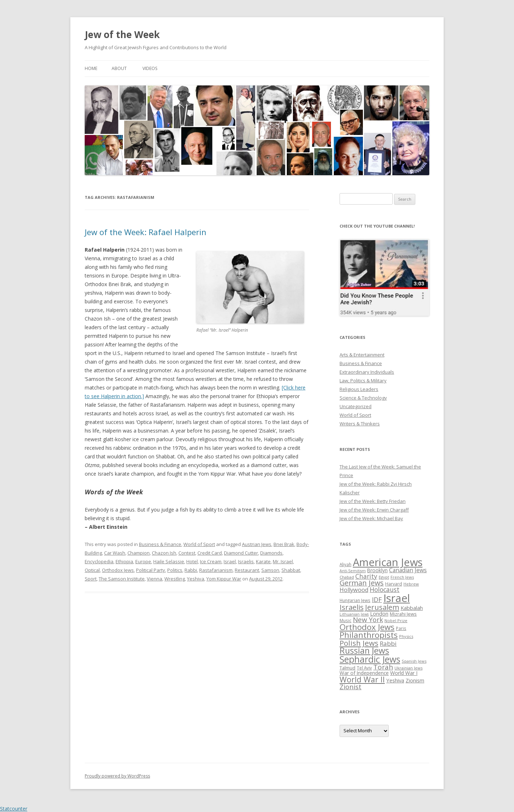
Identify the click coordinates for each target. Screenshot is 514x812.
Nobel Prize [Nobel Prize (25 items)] (396, 620)
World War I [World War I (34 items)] (404, 673)
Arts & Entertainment (362, 355)
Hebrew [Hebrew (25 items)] (411, 584)
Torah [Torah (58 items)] (383, 667)
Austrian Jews (257, 544)
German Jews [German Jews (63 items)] (362, 583)
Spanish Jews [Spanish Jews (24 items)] (414, 661)
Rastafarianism (216, 570)
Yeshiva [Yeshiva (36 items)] (395, 680)
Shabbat (291, 570)
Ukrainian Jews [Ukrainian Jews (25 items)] (408, 668)
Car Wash (115, 553)
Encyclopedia (99, 561)
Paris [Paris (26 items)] (401, 628)
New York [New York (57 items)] (368, 620)
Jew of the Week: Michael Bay (371, 518)
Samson (270, 570)
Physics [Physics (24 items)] (406, 636)
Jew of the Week (122, 34)
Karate (263, 561)
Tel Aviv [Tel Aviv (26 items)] (364, 668)
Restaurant (247, 570)
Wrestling (175, 579)
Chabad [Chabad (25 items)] (347, 577)
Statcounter (14, 809)
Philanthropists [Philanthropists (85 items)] (369, 635)
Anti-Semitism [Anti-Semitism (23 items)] (353, 571)
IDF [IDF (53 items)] (377, 599)
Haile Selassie (169, 561)
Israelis (246, 561)
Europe (143, 561)
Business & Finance (160, 544)
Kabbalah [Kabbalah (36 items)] (412, 608)
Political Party (151, 570)
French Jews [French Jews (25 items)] (402, 577)
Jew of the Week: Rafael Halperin (146, 232)
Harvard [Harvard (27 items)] (394, 584)
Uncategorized (356, 406)
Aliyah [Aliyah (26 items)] (345, 564)
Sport (91, 579)
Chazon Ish (164, 553)
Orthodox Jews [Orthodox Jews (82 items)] (367, 627)
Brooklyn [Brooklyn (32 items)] (377, 570)
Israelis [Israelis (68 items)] (352, 607)
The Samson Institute (122, 579)
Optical (92, 570)
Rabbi (191, 570)
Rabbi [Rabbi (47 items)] (388, 643)
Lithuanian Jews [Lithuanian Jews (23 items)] (354, 614)
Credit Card (210, 553)
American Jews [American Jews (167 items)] (388, 562)
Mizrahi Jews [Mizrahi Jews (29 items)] (403, 614)
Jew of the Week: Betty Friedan (373, 501)
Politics (175, 570)
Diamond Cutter (241, 553)
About (119, 68)
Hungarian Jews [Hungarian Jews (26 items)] (355, 600)
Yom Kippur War (224, 579)
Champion (139, 553)
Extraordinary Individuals (367, 372)
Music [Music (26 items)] (345, 620)
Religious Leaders (359, 389)
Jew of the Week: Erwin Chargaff (374, 510)
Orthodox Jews (118, 570)
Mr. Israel (283, 561)
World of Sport (199, 544)
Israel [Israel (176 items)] (397, 598)
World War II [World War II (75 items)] (362, 679)
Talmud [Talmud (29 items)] (347, 668)
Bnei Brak (284, 544)
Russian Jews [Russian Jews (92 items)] (364, 650)
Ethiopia (124, 561)
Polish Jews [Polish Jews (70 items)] (359, 643)
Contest (187, 553)
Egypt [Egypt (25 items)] (384, 577)
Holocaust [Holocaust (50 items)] (385, 589)
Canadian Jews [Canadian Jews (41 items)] (408, 570)
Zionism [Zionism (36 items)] (415, 680)
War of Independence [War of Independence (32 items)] (364, 673)
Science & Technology (363, 398)
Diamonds (271, 553)
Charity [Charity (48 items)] (366, 576)
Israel (230, 561)
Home (91, 68)
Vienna (155, 579)
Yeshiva (196, 579)
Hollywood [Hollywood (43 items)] (354, 590)
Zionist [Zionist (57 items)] (351, 687)
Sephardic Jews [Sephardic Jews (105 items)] (370, 659)
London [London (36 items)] (379, 613)
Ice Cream (211, 561)
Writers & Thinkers (360, 424)
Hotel (192, 561)
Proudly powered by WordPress (117, 776)
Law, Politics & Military (363, 381)
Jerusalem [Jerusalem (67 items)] (382, 607)
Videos (150, 68)
